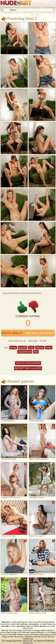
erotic (31, 348)
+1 (22, 307)
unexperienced (25, 352)
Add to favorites (25, 389)
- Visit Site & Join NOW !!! (28, 333)
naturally (40, 348)
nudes (49, 348)
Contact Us (28, 643)
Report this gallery (28, 368)
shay (36, 352)
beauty (13, 348)
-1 (34, 307)
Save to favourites (28, 363)
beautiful (22, 348)
